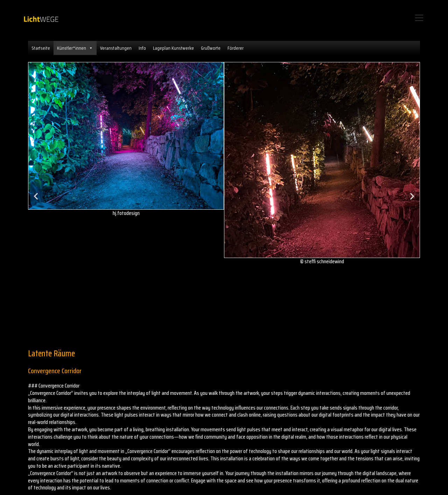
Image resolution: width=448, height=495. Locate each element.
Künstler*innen (75, 48)
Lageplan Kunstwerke (173, 48)
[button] (36, 196)
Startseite (41, 48)
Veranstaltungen (116, 48)
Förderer (236, 48)
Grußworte (211, 48)
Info (142, 48)
